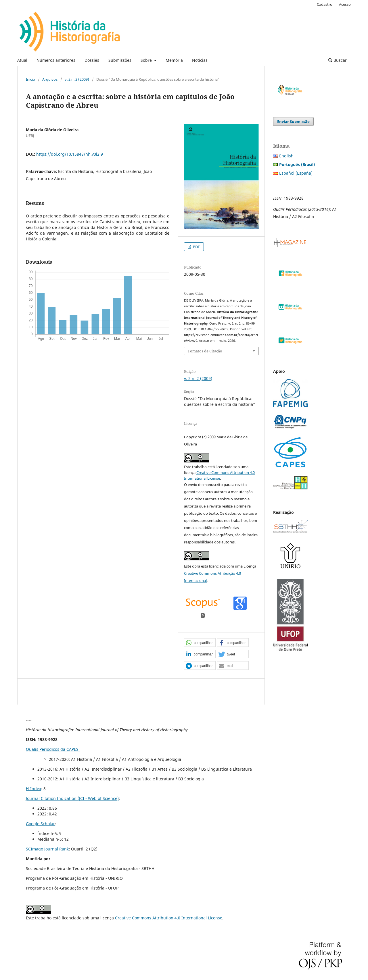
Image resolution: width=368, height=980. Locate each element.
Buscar (338, 60)
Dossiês (92, 60)
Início (30, 79)
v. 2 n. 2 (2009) (77, 79)
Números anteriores (56, 60)
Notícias (200, 60)
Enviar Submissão (293, 121)
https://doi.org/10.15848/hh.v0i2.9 (70, 154)
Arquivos (50, 79)
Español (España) (296, 173)
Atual (22, 60)
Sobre (147, 60)
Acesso (345, 4)
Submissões (120, 60)
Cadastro (325, 4)
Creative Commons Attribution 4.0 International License (169, 918)
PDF (196, 247)
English (286, 156)
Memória (174, 60)
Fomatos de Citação (205, 351)
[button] (200, 643)
